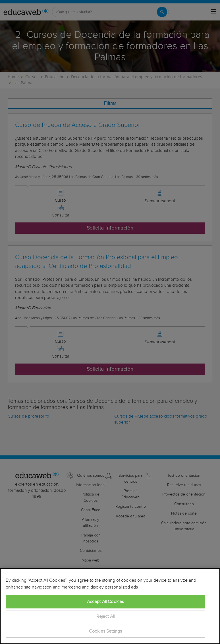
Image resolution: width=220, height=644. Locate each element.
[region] (110, 606)
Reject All (106, 617)
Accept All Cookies (106, 602)
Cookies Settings (106, 631)
